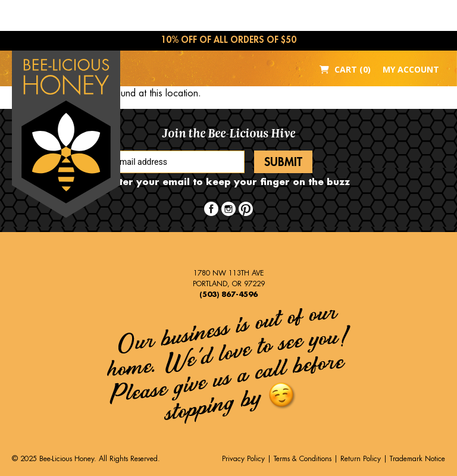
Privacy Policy (243, 459)
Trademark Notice (417, 459)
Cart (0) (345, 69)
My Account (411, 69)
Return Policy (361, 459)
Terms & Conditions (303, 459)
